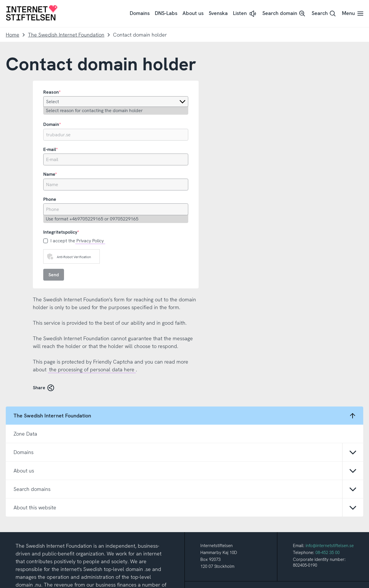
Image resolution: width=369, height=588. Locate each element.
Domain (51, 124)
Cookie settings (216, 581)
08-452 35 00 (327, 438)
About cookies (184, 581)
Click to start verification (94, 258)
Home (13, 35)
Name (49, 174)
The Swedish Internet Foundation (66, 35)
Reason (51, 92)
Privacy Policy (90, 241)
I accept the (78, 241)
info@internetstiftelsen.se (330, 431)
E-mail (50, 149)
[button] (245, 14)
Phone (50, 199)
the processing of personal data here (92, 369)
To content (0, 0)
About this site (152, 581)
